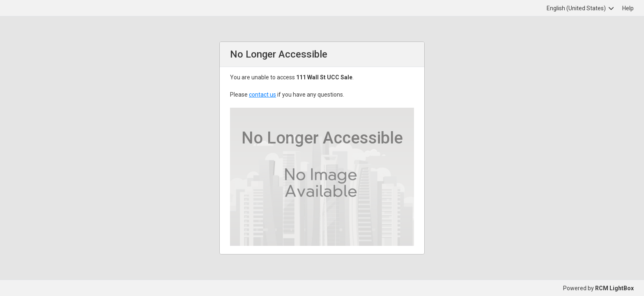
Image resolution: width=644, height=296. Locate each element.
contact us (262, 95)
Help (628, 8)
